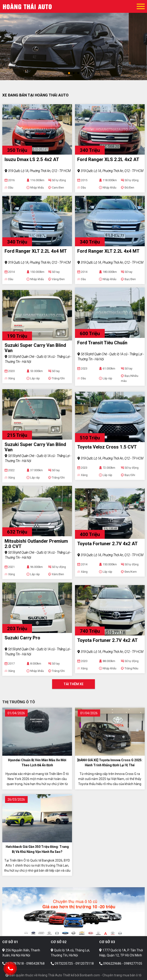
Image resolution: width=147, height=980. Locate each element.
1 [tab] (69, 73)
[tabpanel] (73, 40)
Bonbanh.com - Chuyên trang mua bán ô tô (111, 975)
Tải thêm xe (73, 684)
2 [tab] (74, 73)
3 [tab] (78, 73)
